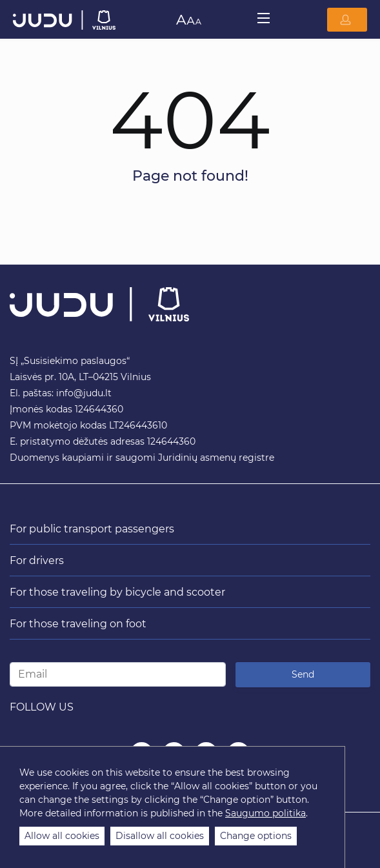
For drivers (37, 560)
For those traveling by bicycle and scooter (117, 592)
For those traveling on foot (78, 624)
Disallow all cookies (160, 836)
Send (303, 674)
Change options (256, 836)
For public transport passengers (92, 529)
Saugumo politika (265, 813)
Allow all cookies (62, 836)
